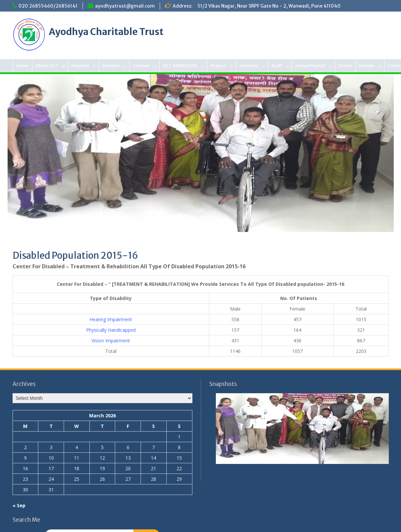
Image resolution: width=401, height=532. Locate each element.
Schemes (249, 65)
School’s (111, 65)
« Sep (19, 505)
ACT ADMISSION (180, 65)
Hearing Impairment (111, 319)
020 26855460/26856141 (48, 6)
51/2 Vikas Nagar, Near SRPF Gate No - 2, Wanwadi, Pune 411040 (269, 6)
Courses (141, 65)
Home (22, 65)
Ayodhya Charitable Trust (106, 32)
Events (345, 65)
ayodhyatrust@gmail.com (125, 6)
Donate (367, 65)
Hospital (80, 65)
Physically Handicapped (111, 330)
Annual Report (310, 65)
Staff (277, 65)
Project (218, 65)
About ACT (47, 65)
